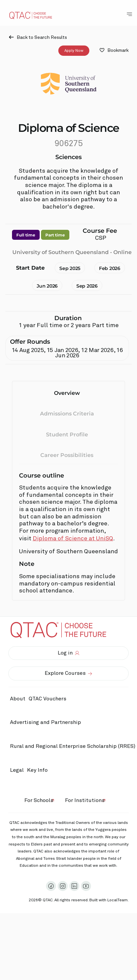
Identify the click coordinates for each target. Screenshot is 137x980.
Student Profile (67, 434)
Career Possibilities (67, 455)
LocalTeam (117, 900)
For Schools (39, 800)
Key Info (39, 770)
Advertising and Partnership (45, 722)
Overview (67, 393)
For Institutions (85, 800)
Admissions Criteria (67, 414)
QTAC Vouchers (47, 699)
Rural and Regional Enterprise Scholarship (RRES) (73, 746)
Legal (17, 770)
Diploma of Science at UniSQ (73, 539)
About (18, 699)
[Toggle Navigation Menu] (129, 14)
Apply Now (74, 50)
